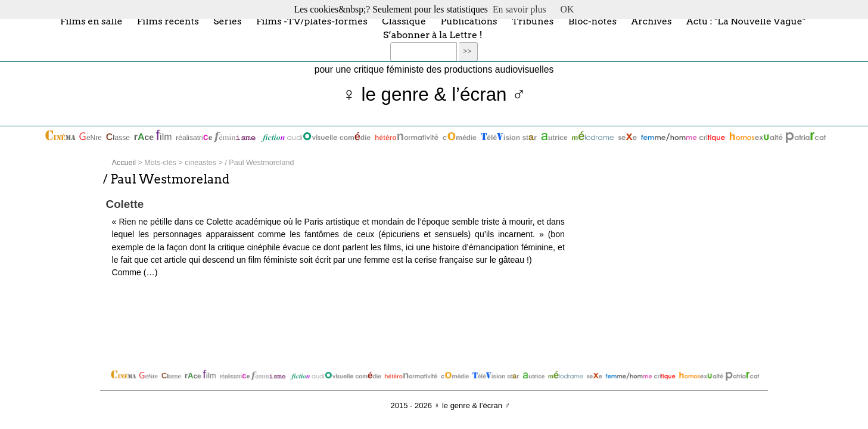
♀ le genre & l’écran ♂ (434, 94)
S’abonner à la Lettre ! (433, 35)
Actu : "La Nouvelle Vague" (746, 21)
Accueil (124, 163)
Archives (651, 21)
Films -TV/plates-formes (312, 21)
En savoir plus (519, 9)
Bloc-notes (592, 21)
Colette (125, 204)
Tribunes (533, 21)
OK (567, 9)
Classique (404, 21)
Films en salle (91, 21)
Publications (469, 21)
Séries (227, 21)
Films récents (168, 21)
